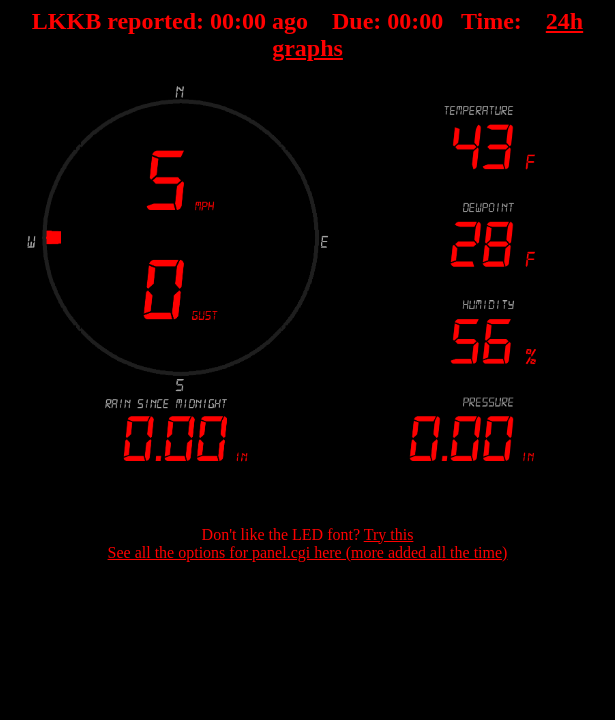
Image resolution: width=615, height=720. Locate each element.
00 (222, 21)
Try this (389, 534)
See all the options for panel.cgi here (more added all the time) (308, 552)
